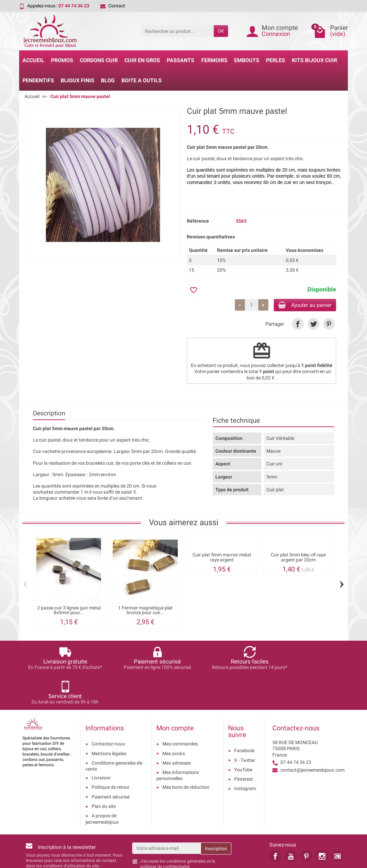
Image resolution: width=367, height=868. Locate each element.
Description (49, 415)
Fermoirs (214, 60)
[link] (298, 325)
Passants (180, 60)
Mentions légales (109, 720)
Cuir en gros (142, 60)
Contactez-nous (108, 711)
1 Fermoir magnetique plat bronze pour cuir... (145, 612)
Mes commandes (180, 711)
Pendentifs (38, 80)
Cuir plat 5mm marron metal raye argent (222, 559)
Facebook (244, 718)
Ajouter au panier (300, 305)
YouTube (243, 736)
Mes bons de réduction (186, 754)
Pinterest (244, 746)
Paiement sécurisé (111, 764)
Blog (108, 80)
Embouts (247, 60)
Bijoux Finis (77, 80)
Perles (276, 60)
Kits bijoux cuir (314, 60)
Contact (113, 6)
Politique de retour (111, 754)
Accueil (33, 60)
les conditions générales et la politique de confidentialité (178, 831)
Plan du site (104, 773)
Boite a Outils (142, 80)
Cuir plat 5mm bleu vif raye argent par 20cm (298, 559)
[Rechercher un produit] (177, 31)
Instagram (245, 756)
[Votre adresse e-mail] (167, 815)
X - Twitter (245, 727)
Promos (62, 60)
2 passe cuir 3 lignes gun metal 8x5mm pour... (69, 612)
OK (221, 31)
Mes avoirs (174, 720)
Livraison (101, 744)
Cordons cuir (99, 60)
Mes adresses (177, 730)
